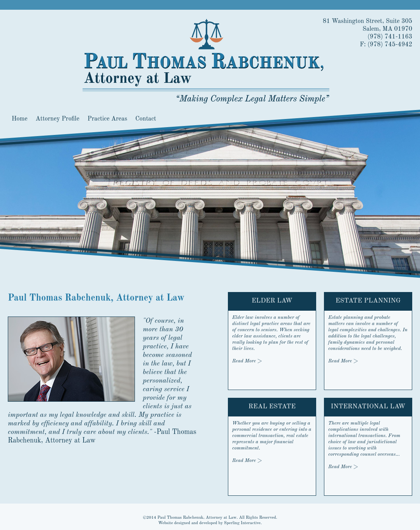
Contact (146, 119)
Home (20, 119)
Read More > (343, 361)
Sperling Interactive (242, 523)
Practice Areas (107, 119)
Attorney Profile (58, 119)
